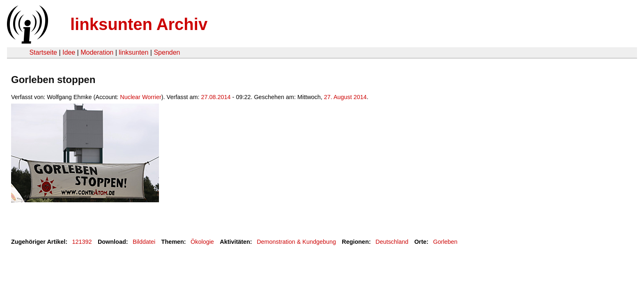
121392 (82, 242)
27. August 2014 (345, 97)
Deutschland (392, 242)
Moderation (97, 52)
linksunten (133, 52)
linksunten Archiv (139, 24)
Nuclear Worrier (141, 97)
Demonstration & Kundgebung (296, 242)
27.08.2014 (216, 97)
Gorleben (445, 242)
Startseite (43, 52)
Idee (69, 52)
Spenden (167, 52)
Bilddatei (144, 242)
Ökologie (202, 242)
